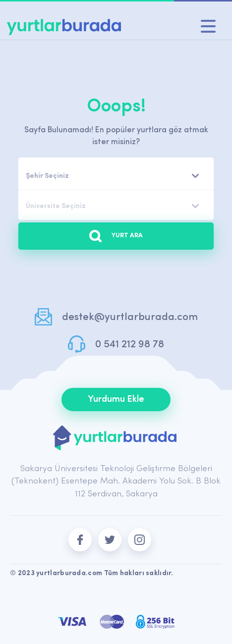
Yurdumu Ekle (116, 400)
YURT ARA (116, 236)
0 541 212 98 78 (130, 345)
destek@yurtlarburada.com (130, 317)
